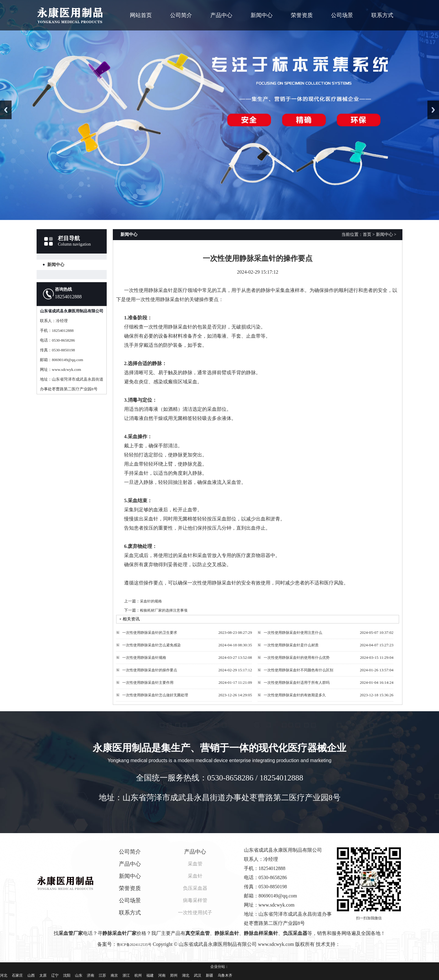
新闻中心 (262, 15)
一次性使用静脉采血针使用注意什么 (293, 633)
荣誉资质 (302, 15)
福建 (150, 975)
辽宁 (55, 975)
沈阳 (67, 975)
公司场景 (342, 15)
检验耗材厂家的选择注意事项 (164, 610)
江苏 (102, 975)
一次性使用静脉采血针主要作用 (148, 683)
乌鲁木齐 (225, 975)
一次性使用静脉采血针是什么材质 (291, 645)
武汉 (198, 975)
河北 (4, 975)
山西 (31, 975)
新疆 (209, 975)
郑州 (174, 975)
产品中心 (221, 15)
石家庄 (17, 975)
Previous (6, 110)
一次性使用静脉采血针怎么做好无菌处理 (155, 695)
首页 (367, 234)
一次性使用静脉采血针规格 (144, 658)
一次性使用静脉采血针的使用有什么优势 (297, 658)
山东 (79, 975)
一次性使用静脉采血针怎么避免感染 (152, 645)
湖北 (186, 975)
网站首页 (141, 15)
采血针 (195, 876)
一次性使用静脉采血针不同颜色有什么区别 (298, 670)
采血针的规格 (151, 601)
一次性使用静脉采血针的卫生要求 (150, 633)
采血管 (195, 864)
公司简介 (181, 15)
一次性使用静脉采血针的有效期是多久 (295, 695)
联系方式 (382, 15)
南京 (114, 975)
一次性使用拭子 (195, 913)
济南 (91, 975)
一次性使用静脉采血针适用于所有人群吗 (297, 683)
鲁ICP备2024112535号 (134, 945)
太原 (43, 975)
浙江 (126, 975)
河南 (162, 975)
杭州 (138, 975)
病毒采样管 (195, 900)
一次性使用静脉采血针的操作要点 (150, 670)
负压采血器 (195, 888)
